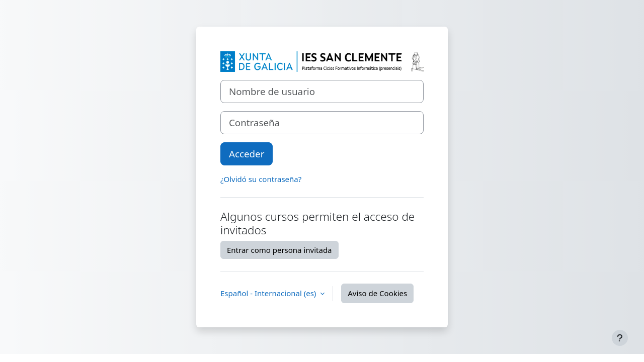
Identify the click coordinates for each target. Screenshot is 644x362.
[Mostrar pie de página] (620, 338)
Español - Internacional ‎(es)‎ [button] (269, 293)
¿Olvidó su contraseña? (261, 179)
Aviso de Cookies (377, 293)
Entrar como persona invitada (279, 250)
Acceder (247, 154)
